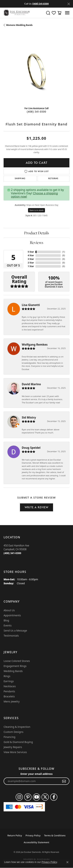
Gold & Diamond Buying (18, 742)
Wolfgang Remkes (35, 345)
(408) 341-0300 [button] (41, 4)
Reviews (36, 242)
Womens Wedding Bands (19, 25)
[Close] (69, 4)
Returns (53, 179)
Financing (9, 737)
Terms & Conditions (55, 836)
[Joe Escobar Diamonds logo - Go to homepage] (17, 13)
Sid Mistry (29, 417)
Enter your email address (37, 774)
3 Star (31, 259)
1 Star (31, 266)
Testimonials (11, 636)
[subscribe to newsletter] (64, 781)
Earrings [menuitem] (9, 681)
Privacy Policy (33, 836)
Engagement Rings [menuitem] (15, 666)
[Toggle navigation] (67, 13)
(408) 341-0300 (37, 112)
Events (8, 625)
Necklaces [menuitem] (10, 686)
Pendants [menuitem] (9, 691)
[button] (48, 13)
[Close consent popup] (67, 862)
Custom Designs (13, 732)
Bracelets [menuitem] (9, 696)
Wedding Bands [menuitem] (13, 671)
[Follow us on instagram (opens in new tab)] (19, 797)
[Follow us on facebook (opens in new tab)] (54, 797)
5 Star (31, 252)
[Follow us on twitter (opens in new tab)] (45, 797)
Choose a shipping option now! (34, 195)
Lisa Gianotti (31, 305)
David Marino (31, 384)
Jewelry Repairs (13, 747)
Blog (6, 620)
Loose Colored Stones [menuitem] (17, 661)
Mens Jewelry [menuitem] (12, 701)
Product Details (36, 233)
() (64, 252)
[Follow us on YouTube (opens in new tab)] (36, 797)
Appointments (12, 615)
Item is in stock (36, 210)
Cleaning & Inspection (17, 727)
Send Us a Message (15, 631)
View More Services (15, 752)
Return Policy (15, 836)
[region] (36, 71)
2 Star (31, 263)
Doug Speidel (31, 448)
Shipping (20, 179)
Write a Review (36, 507)
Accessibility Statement (36, 842)
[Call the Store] (12, 553)
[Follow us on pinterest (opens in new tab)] (28, 797)
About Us (9, 610)
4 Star (31, 255)
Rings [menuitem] (7, 676)
